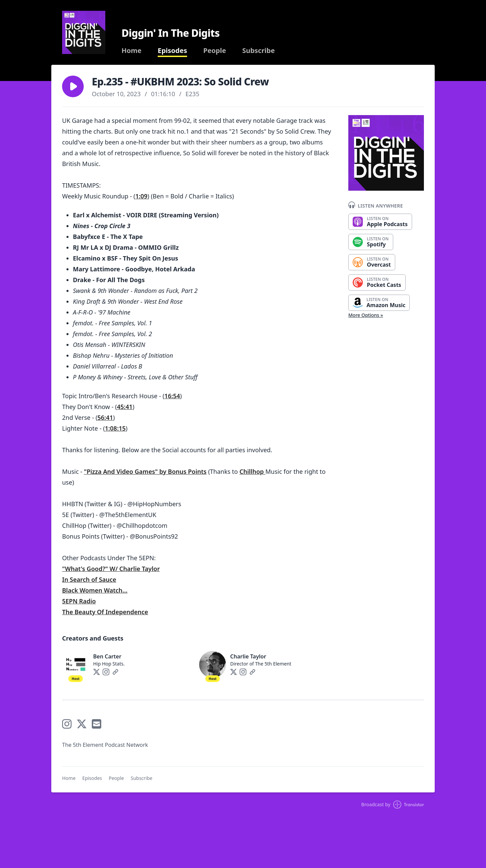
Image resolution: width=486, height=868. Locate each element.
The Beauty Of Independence (105, 612)
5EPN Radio (79, 601)
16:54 (172, 396)
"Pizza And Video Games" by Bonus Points (145, 471)
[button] (73, 86)
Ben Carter (107, 656)
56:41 (105, 417)
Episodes (172, 51)
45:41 (125, 407)
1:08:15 (115, 428)
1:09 (141, 196)
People (214, 51)
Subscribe (259, 51)
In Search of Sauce (89, 579)
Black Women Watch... (95, 590)
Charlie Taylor (248, 656)
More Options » (366, 315)
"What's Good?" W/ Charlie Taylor (111, 569)
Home (131, 51)
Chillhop (252, 471)
